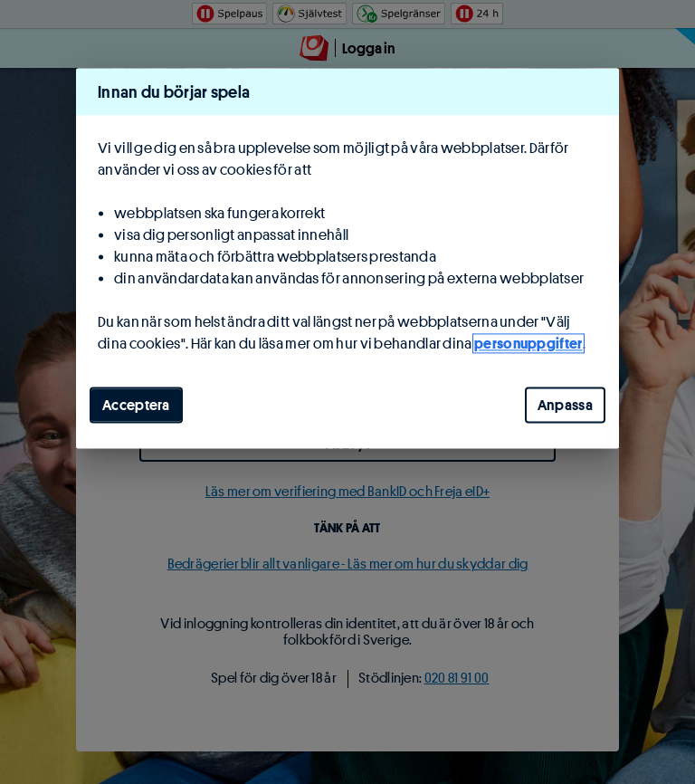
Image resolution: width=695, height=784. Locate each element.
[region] (347, 258)
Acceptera (136, 405)
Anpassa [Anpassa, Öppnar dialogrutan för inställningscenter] (565, 405)
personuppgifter (528, 343)
